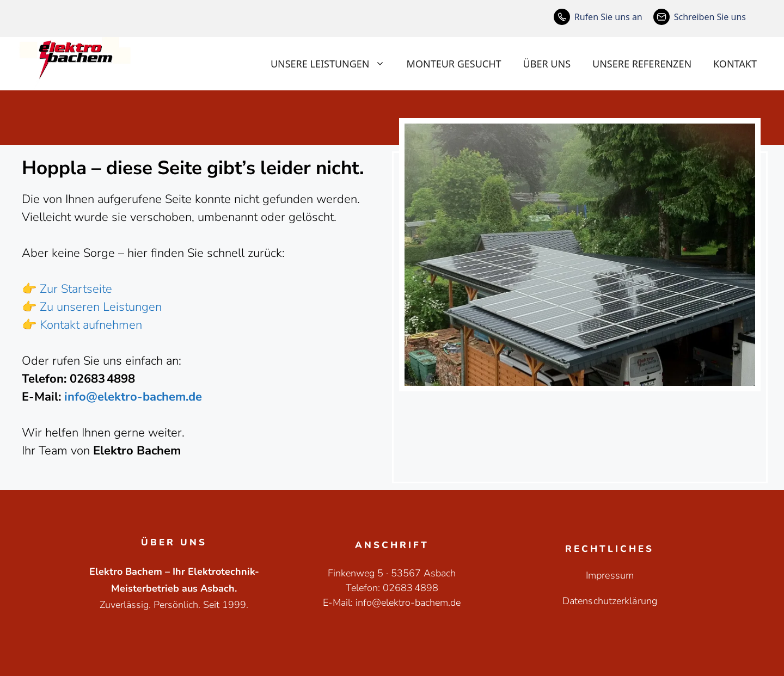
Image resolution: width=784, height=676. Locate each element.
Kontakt (735, 64)
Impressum (610, 575)
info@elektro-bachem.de (133, 397)
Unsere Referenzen (642, 64)
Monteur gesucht (454, 64)
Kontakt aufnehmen (91, 325)
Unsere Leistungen (333, 64)
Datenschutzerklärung (610, 601)
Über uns (547, 64)
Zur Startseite (76, 289)
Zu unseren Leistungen (101, 307)
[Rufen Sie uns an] (598, 17)
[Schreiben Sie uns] (700, 17)
